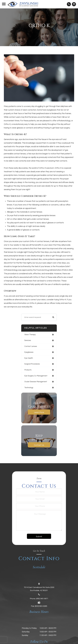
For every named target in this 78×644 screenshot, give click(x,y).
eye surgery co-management (36, 376)
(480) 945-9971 (42, 599)
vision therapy (30, 335)
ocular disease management (36, 382)
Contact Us (39, 445)
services (28, 340)
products (28, 370)
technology (29, 388)
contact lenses (31, 346)
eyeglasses (29, 352)
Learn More (39, 412)
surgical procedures (32, 364)
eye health (29, 358)
